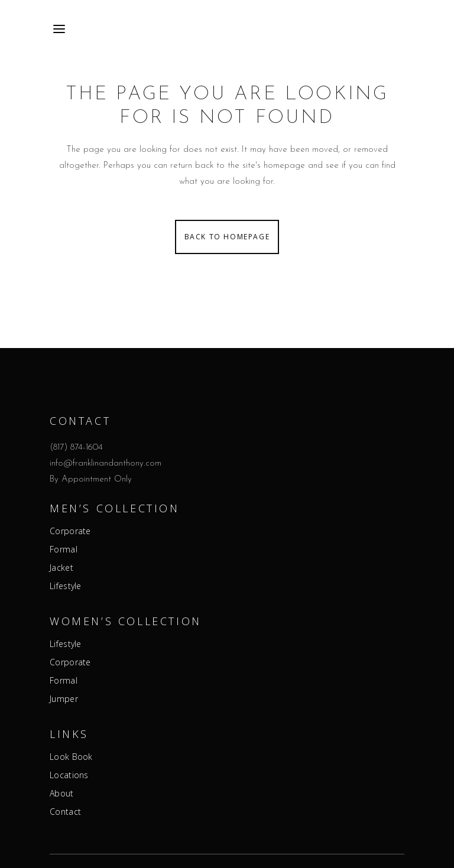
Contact (65, 812)
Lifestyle (66, 586)
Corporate (70, 531)
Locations (69, 775)
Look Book (71, 757)
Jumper (64, 699)
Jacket (61, 568)
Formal (64, 550)
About (62, 794)
